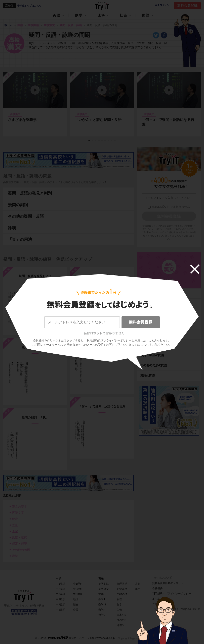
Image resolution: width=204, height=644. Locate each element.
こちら (145, 345)
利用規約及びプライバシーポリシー (109, 340)
